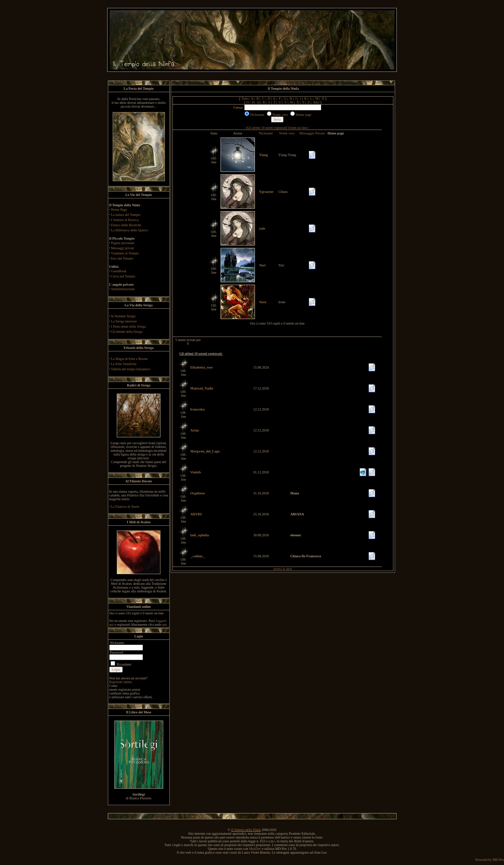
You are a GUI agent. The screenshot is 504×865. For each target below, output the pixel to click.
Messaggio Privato (312, 133)
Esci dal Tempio (122, 258)
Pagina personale (123, 243)
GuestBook (119, 271)
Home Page (119, 210)
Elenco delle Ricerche (126, 225)
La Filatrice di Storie (125, 507)
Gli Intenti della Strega (127, 332)
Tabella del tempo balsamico (131, 369)
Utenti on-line (298, 128)
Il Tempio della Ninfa (246, 830)
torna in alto (283, 569)
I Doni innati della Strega (128, 326)
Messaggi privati (122, 248)
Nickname (266, 133)
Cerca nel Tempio (123, 276)
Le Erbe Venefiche (124, 364)
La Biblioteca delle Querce (129, 230)
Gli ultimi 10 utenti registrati (266, 128)
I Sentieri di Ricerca (125, 220)
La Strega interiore (124, 321)
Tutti (244, 98)
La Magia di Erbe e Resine (129, 359)
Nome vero (287, 133)
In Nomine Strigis (123, 316)
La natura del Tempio (126, 215)
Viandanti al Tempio (125, 253)
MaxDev (255, 849)
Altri (316, 102)
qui (164, 625)
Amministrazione (122, 289)
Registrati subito (121, 682)
